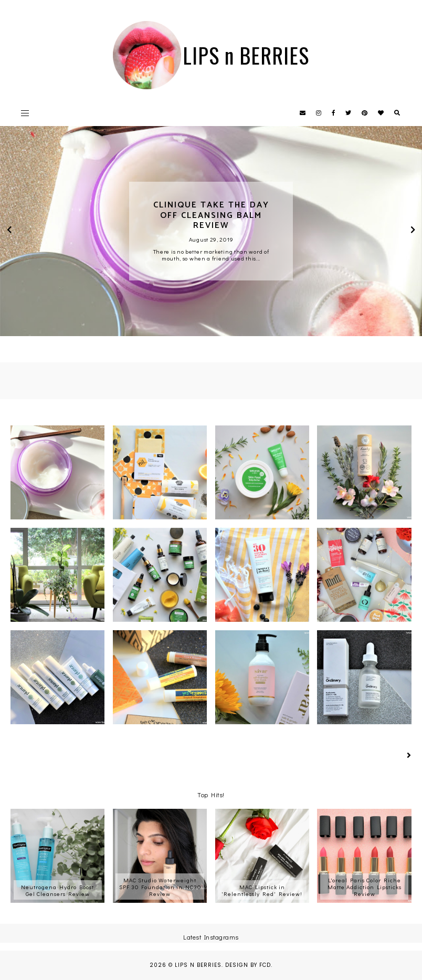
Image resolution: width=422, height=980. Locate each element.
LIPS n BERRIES (198, 965)
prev (9, 231)
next (413, 231)
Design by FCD (248, 965)
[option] (211, 231)
